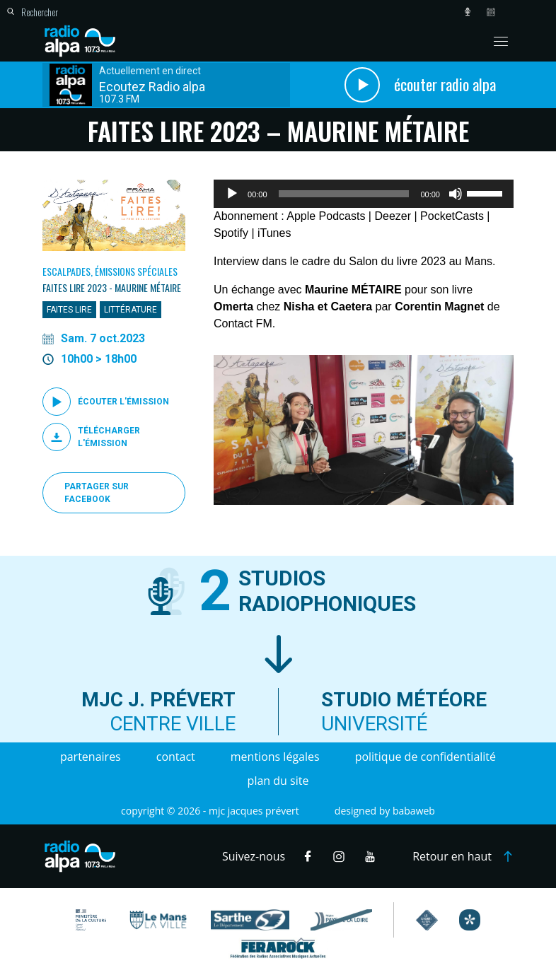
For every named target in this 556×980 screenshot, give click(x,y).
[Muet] (456, 194)
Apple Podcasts (326, 216)
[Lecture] (232, 194)
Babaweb (414, 811)
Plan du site (278, 781)
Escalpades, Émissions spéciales (110, 271)
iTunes (274, 233)
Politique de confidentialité (425, 757)
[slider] (344, 194)
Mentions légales (275, 757)
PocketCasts (452, 216)
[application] (364, 194)
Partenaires (91, 757)
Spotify (231, 233)
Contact (176, 757)
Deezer (393, 216)
